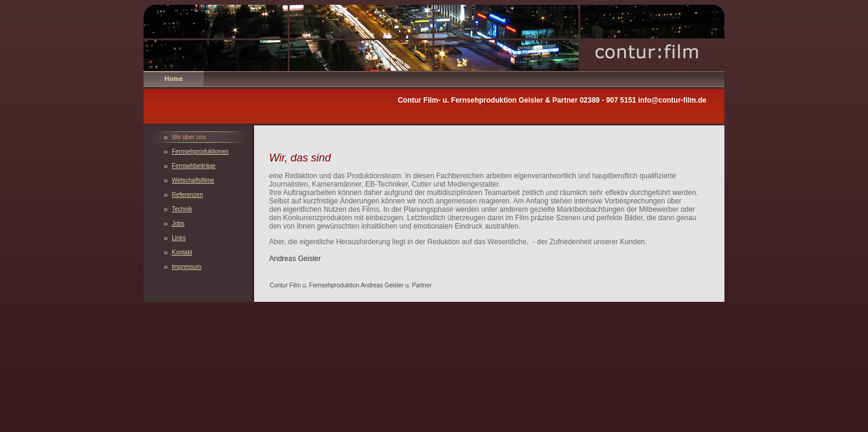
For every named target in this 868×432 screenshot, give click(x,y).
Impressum (187, 267)
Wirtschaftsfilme (193, 180)
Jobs (178, 223)
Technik (182, 209)
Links (179, 238)
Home (174, 79)
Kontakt (182, 252)
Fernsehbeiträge (194, 166)
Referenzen (187, 195)
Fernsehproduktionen (200, 151)
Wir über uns (189, 137)
